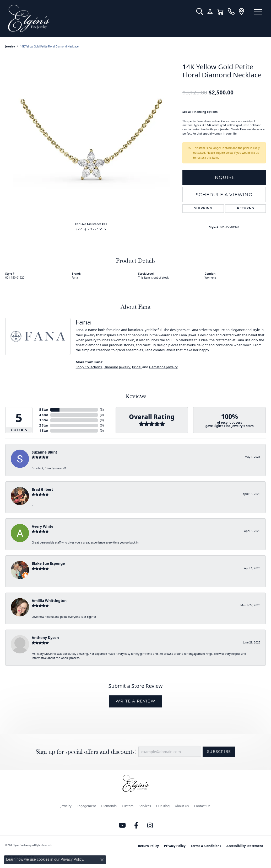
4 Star (44, 415)
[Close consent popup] (102, 860)
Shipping (203, 209)
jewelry (10, 46)
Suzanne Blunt (44, 452)
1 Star (44, 431)
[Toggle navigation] (258, 12)
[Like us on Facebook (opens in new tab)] (136, 826)
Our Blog (163, 806)
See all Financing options (200, 112)
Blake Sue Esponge (48, 563)
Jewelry (66, 806)
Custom (128, 806)
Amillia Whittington (49, 601)
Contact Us (202, 806)
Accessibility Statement (245, 846)
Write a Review (135, 701)
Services (145, 806)
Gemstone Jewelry (163, 367)
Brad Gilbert (42, 489)
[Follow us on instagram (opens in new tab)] (150, 826)
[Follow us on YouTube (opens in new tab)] (122, 826)
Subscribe (219, 752)
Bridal (137, 367)
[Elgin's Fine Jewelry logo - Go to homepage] (98, 18)
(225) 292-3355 (91, 229)
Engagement (86, 806)
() (102, 410)
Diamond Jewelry (117, 367)
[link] (231, 12)
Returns (246, 209)
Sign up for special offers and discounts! (86, 752)
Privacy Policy (175, 846)
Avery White (43, 526)
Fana (75, 278)
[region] (91, 139)
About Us (182, 806)
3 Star (44, 420)
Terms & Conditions (206, 846)
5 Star (44, 410)
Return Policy (149, 846)
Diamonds (109, 806)
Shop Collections (89, 367)
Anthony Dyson (45, 638)
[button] (200, 12)
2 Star (44, 425)
